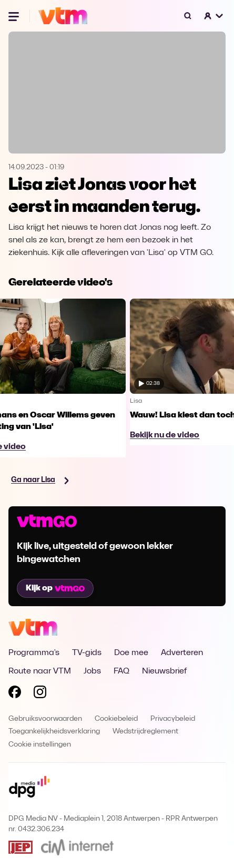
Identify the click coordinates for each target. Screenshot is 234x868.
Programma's (34, 653)
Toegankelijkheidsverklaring (54, 732)
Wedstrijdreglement (145, 732)
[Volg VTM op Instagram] (40, 694)
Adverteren (182, 653)
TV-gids (87, 653)
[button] (214, 16)
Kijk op (55, 588)
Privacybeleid (173, 719)
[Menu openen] (15, 16)
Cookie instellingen (40, 745)
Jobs (92, 671)
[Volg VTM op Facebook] (15, 694)
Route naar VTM (40, 671)
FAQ (121, 671)
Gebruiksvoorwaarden (45, 719)
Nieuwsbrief (164, 671)
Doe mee (131, 653)
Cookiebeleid (116, 719)
